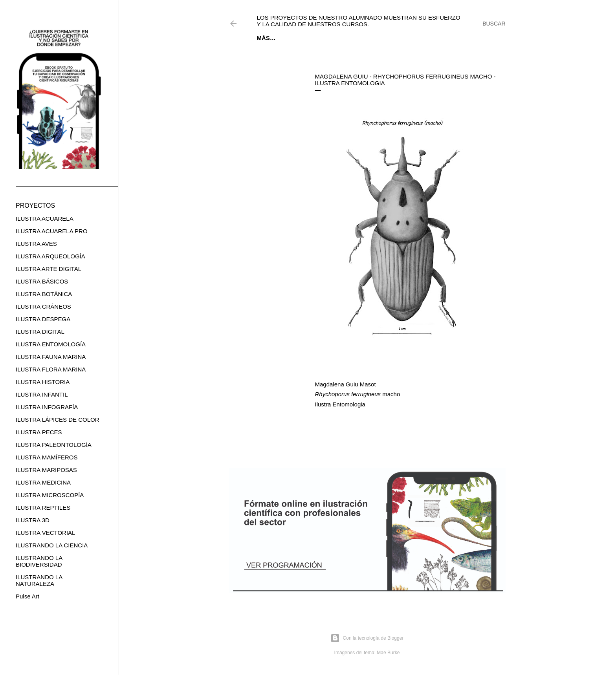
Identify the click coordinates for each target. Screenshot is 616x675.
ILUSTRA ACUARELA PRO (52, 231)
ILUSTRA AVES (36, 244)
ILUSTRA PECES (39, 432)
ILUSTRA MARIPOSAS (46, 470)
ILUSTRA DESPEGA (43, 319)
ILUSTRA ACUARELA (45, 219)
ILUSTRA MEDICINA (43, 482)
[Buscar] (494, 24)
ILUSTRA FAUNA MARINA (51, 357)
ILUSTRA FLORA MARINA (51, 369)
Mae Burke (388, 653)
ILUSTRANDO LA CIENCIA (52, 545)
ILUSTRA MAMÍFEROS (47, 457)
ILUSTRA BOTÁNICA (44, 294)
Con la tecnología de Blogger (367, 638)
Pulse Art (27, 596)
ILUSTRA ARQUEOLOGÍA (50, 256)
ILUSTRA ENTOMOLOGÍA (51, 344)
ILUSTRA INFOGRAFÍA (47, 407)
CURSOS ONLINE (363, 38)
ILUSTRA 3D (33, 520)
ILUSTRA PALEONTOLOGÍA (54, 445)
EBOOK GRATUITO (306, 38)
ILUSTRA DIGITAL (40, 332)
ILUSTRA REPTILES (43, 508)
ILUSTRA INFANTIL (42, 394)
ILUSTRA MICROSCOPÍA (50, 495)
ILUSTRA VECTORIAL (45, 533)
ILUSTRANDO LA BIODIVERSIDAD (39, 561)
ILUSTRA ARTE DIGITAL (49, 269)
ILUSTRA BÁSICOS (42, 281)
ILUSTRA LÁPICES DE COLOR (58, 420)
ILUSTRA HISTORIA (43, 382)
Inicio (266, 38)
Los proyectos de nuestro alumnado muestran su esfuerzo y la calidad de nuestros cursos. (359, 21)
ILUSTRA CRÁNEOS (43, 306)
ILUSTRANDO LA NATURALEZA (39, 580)
